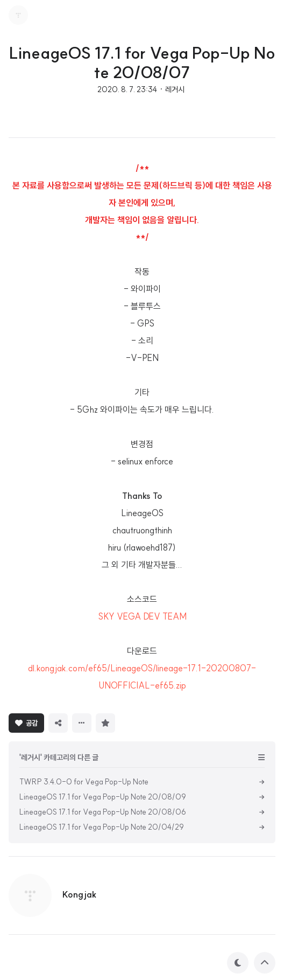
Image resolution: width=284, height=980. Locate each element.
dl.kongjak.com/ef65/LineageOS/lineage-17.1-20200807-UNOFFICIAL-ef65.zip (142, 677)
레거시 (175, 89)
